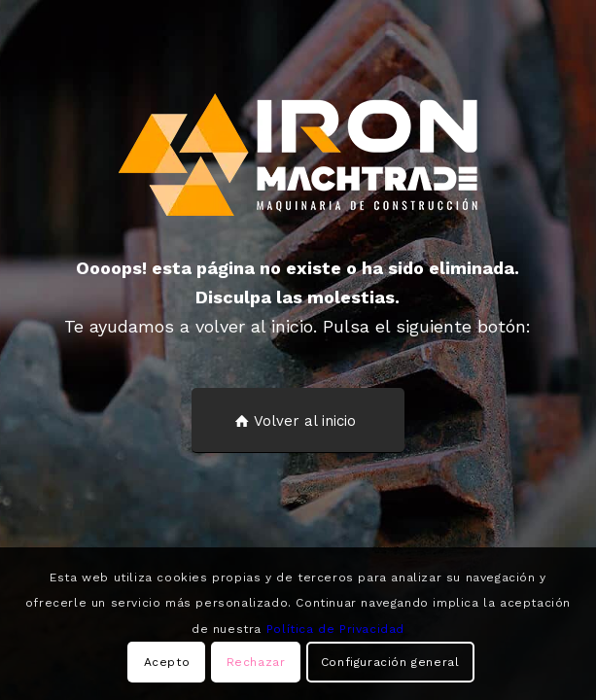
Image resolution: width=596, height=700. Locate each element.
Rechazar (256, 662)
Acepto (167, 662)
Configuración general (390, 662)
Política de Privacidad (335, 629)
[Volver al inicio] (298, 420)
